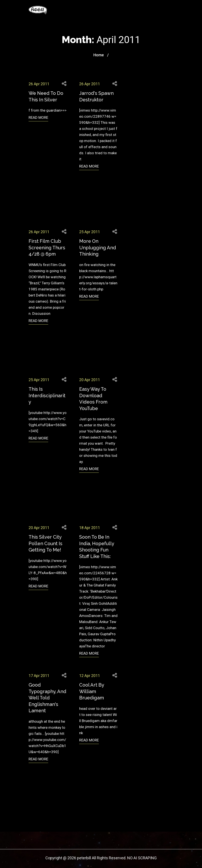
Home (99, 55)
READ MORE (38, 118)
